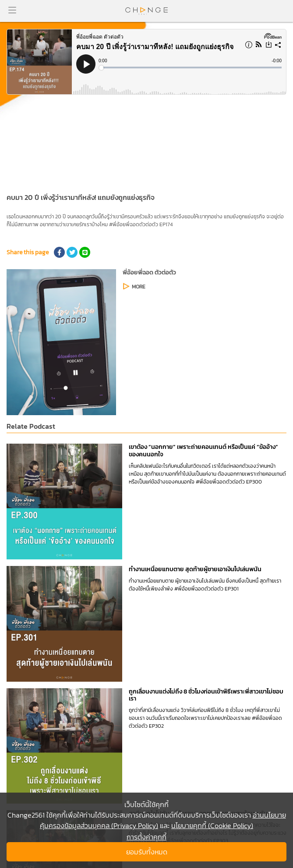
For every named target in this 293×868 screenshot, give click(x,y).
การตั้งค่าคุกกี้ (146, 837)
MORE (139, 287)
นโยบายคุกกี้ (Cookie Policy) (212, 825)
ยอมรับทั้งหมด (147, 852)
